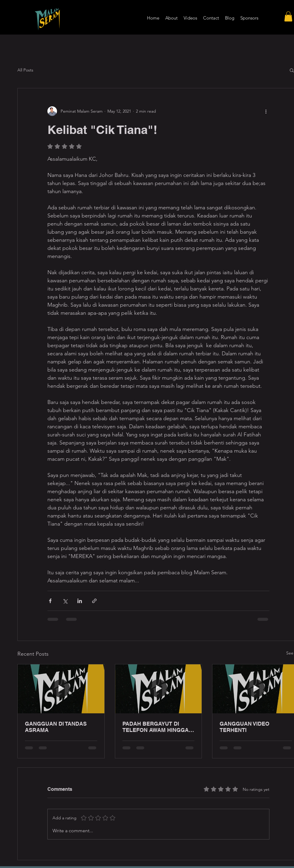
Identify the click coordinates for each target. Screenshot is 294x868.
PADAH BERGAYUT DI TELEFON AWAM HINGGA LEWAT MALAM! (156, 727)
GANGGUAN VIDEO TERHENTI (244, 727)
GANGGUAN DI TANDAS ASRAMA (56, 727)
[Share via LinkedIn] (80, 601)
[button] (288, 16)
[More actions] (266, 111)
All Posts (25, 70)
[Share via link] (94, 601)
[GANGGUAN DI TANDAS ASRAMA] (61, 689)
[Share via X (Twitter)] (65, 601)
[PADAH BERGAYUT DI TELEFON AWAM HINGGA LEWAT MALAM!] (159, 689)
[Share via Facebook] (50, 601)
